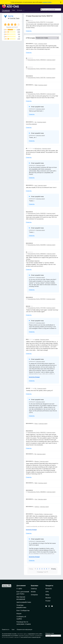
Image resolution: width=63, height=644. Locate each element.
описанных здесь (22, 634)
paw (36, 185)
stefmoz (37, 507)
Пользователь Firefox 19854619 (37, 94)
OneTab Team (15, 18)
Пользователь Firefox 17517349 (37, 308)
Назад (31, 569)
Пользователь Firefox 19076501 (37, 299)
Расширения (6, 10)
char (36, 499)
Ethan (36, 424)
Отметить (29, 31)
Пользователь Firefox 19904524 (37, 60)
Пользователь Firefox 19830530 (37, 432)
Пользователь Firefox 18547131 (36, 22)
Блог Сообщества (23, 610)
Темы (13, 10)
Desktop (34, 589)
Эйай (36, 85)
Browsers (49, 589)
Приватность (6, 629)
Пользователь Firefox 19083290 (37, 213)
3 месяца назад (42, 44)
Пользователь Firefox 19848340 (37, 254)
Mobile (33, 592)
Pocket (48, 601)
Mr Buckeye (38, 149)
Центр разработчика (24, 602)
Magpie (37, 461)
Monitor (48, 598)
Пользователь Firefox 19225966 (37, 245)
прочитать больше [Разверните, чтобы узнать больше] (34, 377)
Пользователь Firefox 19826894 (37, 492)
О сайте (19, 589)
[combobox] (51, 10)
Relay (47, 595)
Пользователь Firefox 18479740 (37, 69)
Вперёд (54, 569)
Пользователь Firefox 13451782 (37, 78)
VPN (47, 592)
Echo (36, 44)
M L (36, 388)
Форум (19, 614)
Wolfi (36, 483)
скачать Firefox (47, 2)
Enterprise (34, 595)
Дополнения (21, 586)
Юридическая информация (24, 629)
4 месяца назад (51, 78)
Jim (36, 122)
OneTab (11, 16)
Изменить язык (50, 633)
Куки (13, 629)
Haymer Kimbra (39, 514)
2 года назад (50, 22)
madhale (37, 339)
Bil (35, 454)
